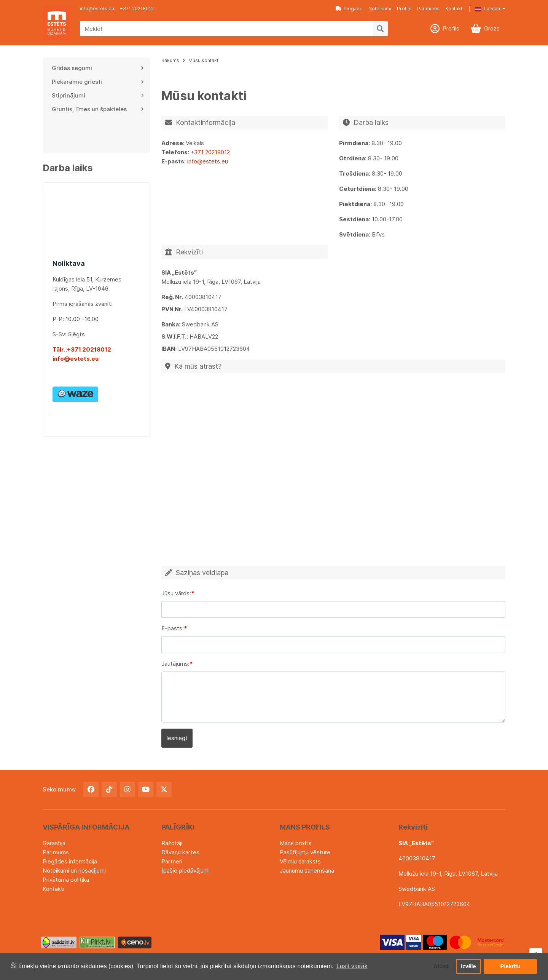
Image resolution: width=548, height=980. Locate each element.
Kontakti (454, 9)
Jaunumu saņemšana (307, 870)
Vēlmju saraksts (300, 861)
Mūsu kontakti (204, 60)
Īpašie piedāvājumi (186, 870)
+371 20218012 (137, 9)
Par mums (428, 9)
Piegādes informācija (70, 861)
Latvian (487, 9)
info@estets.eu (97, 9)
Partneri (172, 861)
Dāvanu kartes (180, 852)
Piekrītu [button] (511, 966)
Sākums (170, 60)
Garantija (54, 843)
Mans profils (296, 843)
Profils (404, 9)
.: (60, 349)
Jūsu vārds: (176, 593)
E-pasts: (173, 628)
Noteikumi (380, 9)
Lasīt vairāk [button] (352, 966)
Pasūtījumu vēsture (305, 852)
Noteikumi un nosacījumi (74, 870)
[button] (484, 9)
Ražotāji (172, 843)
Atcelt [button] (441, 966)
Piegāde (349, 9)
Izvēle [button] (468, 966)
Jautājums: (175, 664)
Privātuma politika (66, 880)
